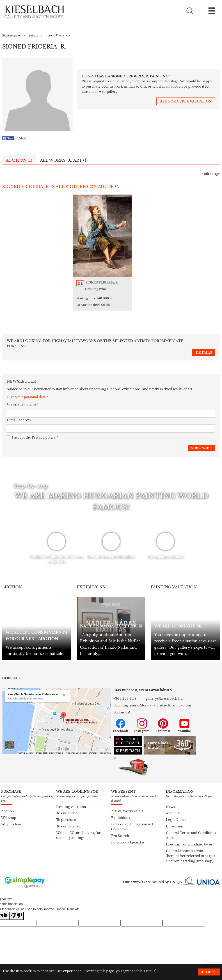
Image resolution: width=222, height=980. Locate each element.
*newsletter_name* (22, 400)
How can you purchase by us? (190, 839)
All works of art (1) (64, 160)
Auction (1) (19, 160)
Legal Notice (176, 815)
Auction (8, 806)
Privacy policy (44, 432)
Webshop (9, 813)
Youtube (184, 721)
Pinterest (163, 721)
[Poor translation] (16, 911)
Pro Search (120, 831)
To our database (69, 821)
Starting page (11, 35)
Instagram (142, 721)
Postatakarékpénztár (128, 837)
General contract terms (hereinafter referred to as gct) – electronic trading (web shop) (192, 851)
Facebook (120, 721)
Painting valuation (71, 802)
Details (150, 971)
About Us (173, 808)
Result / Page (209, 174)
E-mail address (19, 415)
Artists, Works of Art (127, 806)
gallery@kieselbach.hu (164, 694)
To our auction (68, 808)
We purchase (12, 819)
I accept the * (32, 433)
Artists (33, 35)
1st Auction (102, 305)
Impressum (175, 821)
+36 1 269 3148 (125, 694)
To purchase (66, 815)
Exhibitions (120, 813)
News (170, 802)
